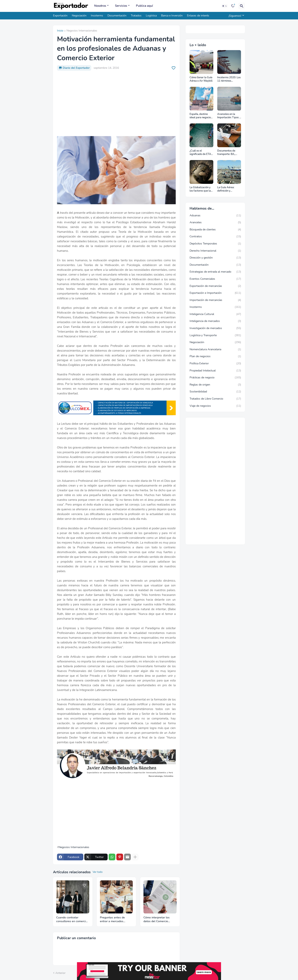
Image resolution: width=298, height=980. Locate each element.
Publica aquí (144, 6)
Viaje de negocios (215, 406)
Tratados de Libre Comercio (215, 399)
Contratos (215, 237)
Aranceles (215, 222)
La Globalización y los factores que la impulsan (200, 189)
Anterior (60, 973)
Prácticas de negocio (215, 378)
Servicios (121, 6)
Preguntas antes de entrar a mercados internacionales (112, 920)
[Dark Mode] (225, 6)
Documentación (117, 16)
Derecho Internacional (215, 251)
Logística (151, 16)
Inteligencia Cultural (215, 314)
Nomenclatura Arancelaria (215, 349)
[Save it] (174, 68)
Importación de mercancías (215, 300)
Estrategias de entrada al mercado (215, 272)
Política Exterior (215, 364)
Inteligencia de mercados (215, 321)
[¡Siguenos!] (236, 16)
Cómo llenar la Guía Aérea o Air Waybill (201, 79)
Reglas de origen (215, 385)
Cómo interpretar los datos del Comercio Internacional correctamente (157, 920)
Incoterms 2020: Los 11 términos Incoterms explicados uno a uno (229, 79)
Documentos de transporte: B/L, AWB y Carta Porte (228, 153)
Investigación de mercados (215, 328)
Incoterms (97, 16)
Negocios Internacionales (82, 31)
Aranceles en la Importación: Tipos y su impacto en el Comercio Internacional (229, 116)
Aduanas (215, 216)
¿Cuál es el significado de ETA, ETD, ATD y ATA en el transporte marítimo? (201, 153)
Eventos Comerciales (215, 279)
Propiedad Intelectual (215, 371)
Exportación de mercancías (215, 286)
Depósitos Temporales (215, 244)
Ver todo (98, 872)
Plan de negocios (215, 356)
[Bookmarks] (233, 6)
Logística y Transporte (215, 335)
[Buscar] (242, 6)
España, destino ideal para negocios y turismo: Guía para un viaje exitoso (201, 116)
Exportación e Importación (215, 293)
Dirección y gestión (215, 258)
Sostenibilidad (215, 392)
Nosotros (100, 6)
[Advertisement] (116, 103)
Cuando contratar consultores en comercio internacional (72, 920)
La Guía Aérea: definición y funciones (226, 189)
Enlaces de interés (198, 16)
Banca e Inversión (172, 16)
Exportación (60, 16)
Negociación (79, 16)
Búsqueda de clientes (215, 230)
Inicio (60, 31)
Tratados (136, 16)
